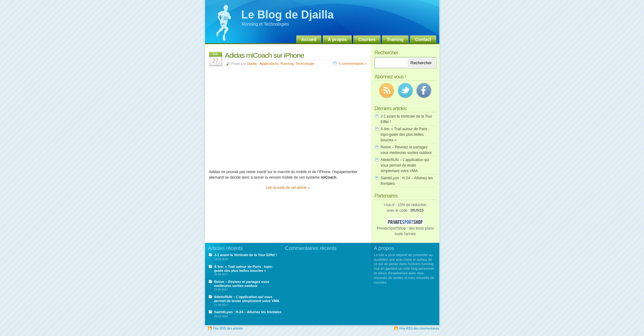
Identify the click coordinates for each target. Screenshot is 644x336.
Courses (367, 39)
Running (287, 64)
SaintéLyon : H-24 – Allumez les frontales (248, 312)
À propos (337, 39)
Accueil (309, 39)
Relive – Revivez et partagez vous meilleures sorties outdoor (242, 284)
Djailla (252, 64)
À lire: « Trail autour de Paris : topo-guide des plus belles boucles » (405, 135)
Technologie (305, 64)
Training (395, 39)
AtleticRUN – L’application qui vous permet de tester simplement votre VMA (405, 165)
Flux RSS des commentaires (419, 328)
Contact (423, 39)
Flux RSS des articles (228, 328)
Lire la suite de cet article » (288, 188)
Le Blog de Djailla (288, 15)
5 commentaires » (353, 64)
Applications (269, 64)
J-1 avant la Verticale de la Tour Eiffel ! (246, 255)
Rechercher (421, 63)
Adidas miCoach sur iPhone (265, 55)
